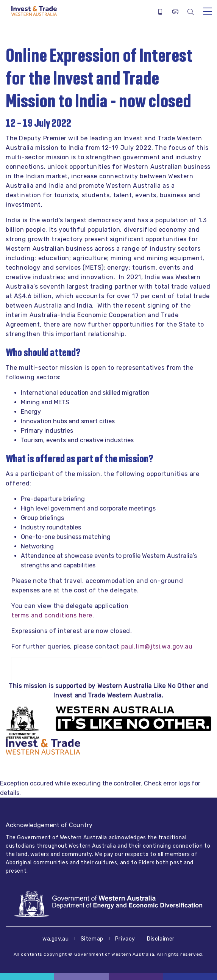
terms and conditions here (52, 615)
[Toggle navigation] (208, 11)
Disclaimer (161, 939)
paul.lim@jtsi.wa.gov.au (157, 646)
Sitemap (92, 939)
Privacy (125, 939)
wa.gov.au (55, 939)
